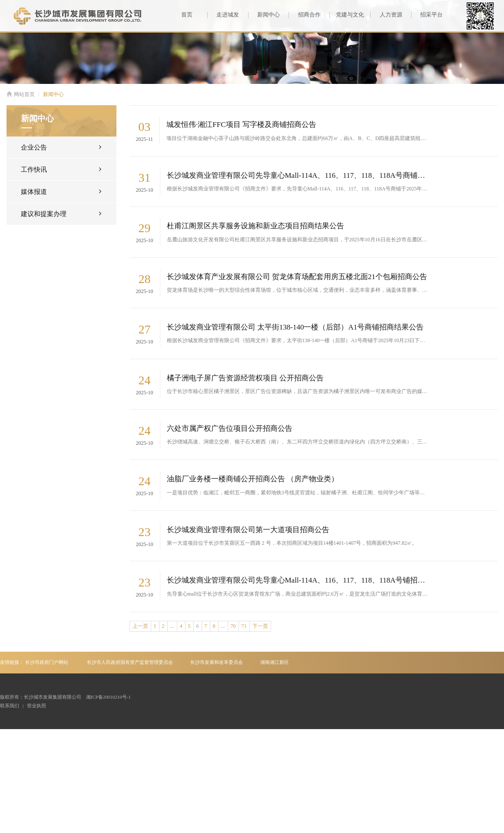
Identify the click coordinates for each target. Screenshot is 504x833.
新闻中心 (264, 15)
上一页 (140, 626)
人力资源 (386, 15)
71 (244, 626)
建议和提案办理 (61, 213)
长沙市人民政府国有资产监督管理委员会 (130, 662)
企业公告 (61, 147)
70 (233, 626)
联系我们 (10, 706)
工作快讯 (61, 169)
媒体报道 (61, 191)
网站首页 (21, 94)
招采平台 (427, 15)
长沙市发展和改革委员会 (217, 662)
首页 (187, 15)
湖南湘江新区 (275, 662)
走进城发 (223, 15)
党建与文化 (347, 15)
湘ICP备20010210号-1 (108, 697)
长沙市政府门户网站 (47, 662)
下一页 (260, 626)
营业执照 (36, 706)
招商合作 (304, 15)
